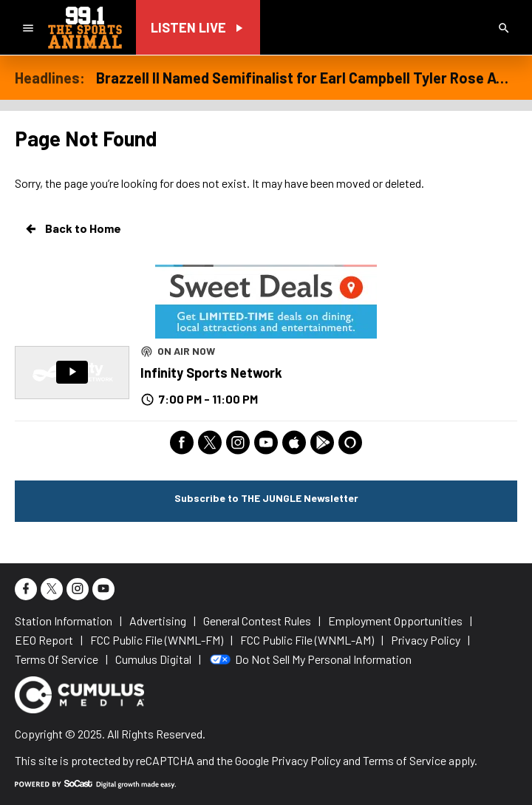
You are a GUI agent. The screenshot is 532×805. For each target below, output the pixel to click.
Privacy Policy (306, 760)
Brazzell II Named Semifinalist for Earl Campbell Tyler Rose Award (307, 78)
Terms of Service (405, 760)
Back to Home (72, 228)
